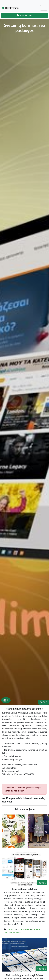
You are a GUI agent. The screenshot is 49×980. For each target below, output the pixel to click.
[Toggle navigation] (44, 8)
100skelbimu (11, 8)
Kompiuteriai (23, 929)
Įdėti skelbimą (24, 15)
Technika (12, 929)
